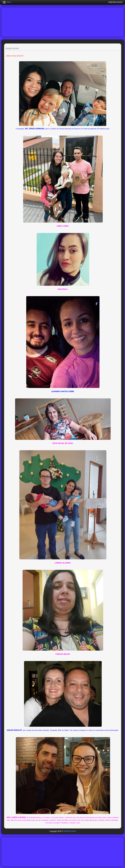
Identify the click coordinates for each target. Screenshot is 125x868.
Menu (9, 2)
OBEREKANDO (70, 831)
